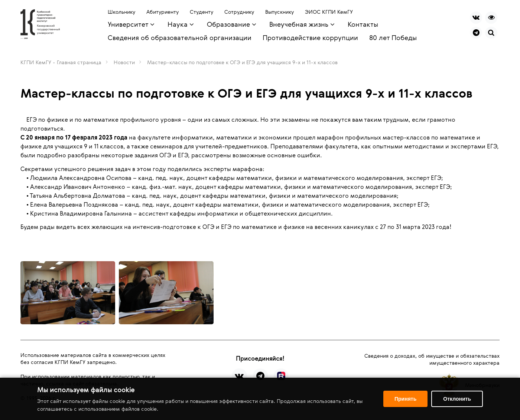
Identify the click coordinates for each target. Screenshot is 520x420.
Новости (124, 62)
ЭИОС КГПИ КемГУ (329, 12)
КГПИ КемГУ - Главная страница (61, 62)
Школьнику (121, 12)
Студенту (201, 12)
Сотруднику (239, 12)
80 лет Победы (393, 37)
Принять (405, 399)
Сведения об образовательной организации (180, 37)
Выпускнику (279, 12)
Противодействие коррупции (310, 37)
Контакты (363, 24)
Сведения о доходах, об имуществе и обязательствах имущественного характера (432, 359)
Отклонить (457, 399)
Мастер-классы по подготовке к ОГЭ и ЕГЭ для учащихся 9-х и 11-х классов (242, 62)
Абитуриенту (162, 12)
